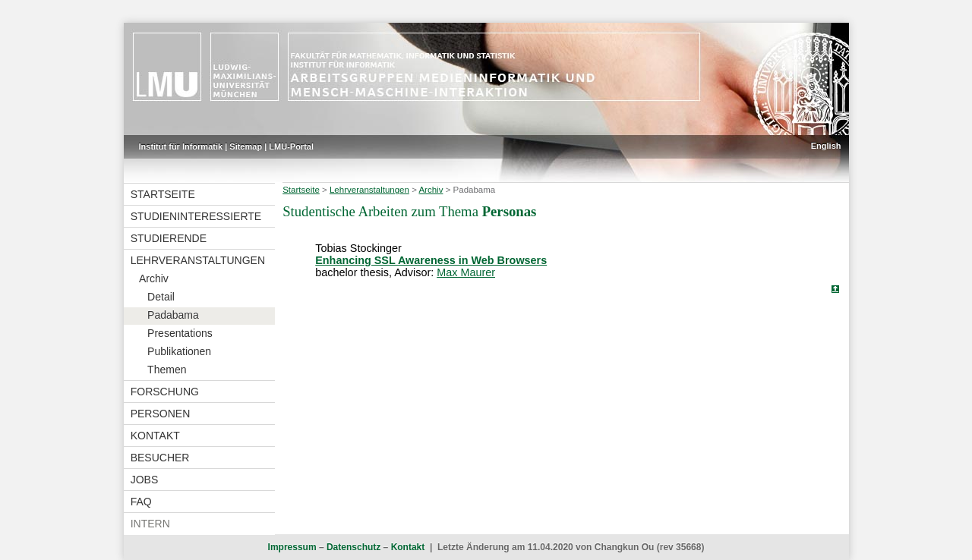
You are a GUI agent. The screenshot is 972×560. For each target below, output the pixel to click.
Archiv (154, 278)
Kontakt (155, 436)
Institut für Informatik (181, 146)
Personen (161, 414)
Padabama (173, 315)
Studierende (169, 238)
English (826, 146)
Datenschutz (353, 547)
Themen (167, 370)
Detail (161, 297)
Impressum (292, 547)
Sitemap (246, 146)
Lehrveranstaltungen (198, 260)
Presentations (180, 333)
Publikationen (179, 351)
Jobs (145, 480)
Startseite (163, 194)
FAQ (141, 502)
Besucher (160, 458)
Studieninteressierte (196, 216)
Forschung (165, 392)
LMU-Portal (291, 146)
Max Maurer (466, 272)
